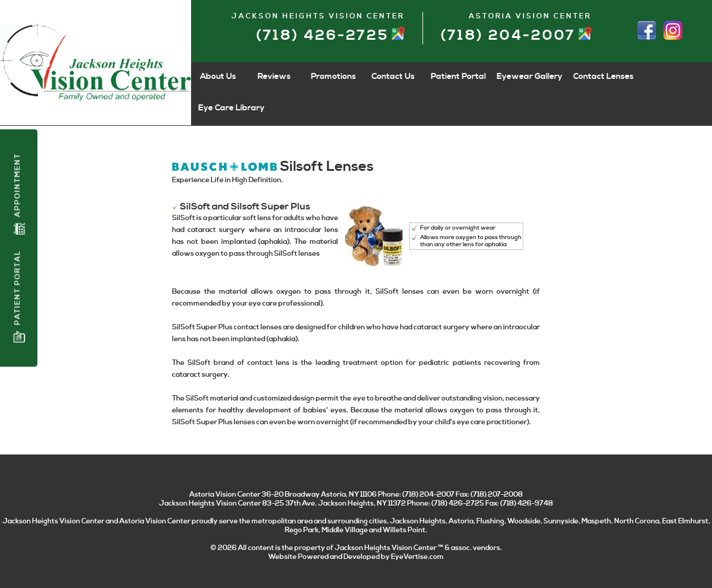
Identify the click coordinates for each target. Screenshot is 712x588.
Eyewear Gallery (530, 77)
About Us (218, 77)
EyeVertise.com (417, 557)
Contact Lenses (603, 77)
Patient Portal (19, 296)
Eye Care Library (231, 108)
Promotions (333, 77)
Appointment (19, 194)
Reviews (274, 77)
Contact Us (393, 77)
